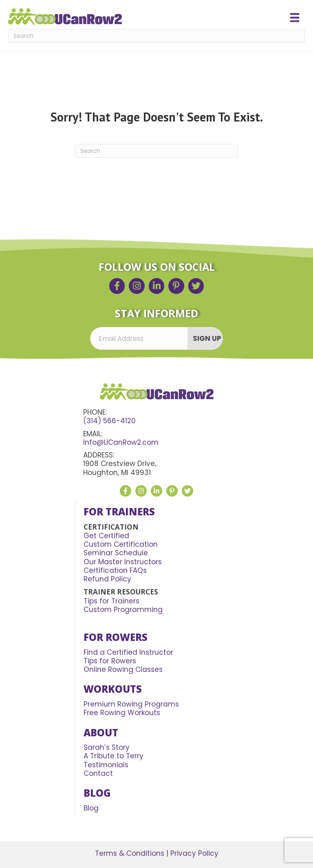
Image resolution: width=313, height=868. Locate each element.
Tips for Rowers (110, 661)
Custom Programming (123, 610)
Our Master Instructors (123, 562)
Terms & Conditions (130, 853)
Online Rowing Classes (123, 669)
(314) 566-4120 (109, 421)
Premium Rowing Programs (131, 704)
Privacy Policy (194, 853)
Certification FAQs (115, 570)
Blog (91, 808)
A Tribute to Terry (114, 756)
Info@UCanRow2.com (121, 442)
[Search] (156, 36)
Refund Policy (107, 579)
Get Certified (106, 536)
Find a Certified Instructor (128, 652)
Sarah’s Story (107, 747)
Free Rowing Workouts (122, 713)
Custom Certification (121, 544)
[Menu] (295, 18)
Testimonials (106, 765)
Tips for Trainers (111, 601)
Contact (98, 773)
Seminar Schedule (116, 553)
